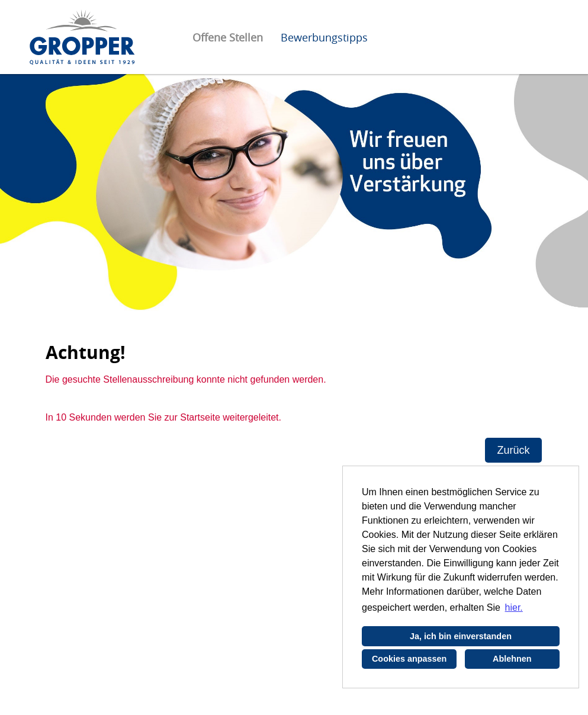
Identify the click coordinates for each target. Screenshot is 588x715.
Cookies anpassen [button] (409, 659)
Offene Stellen (228, 37)
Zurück (513, 450)
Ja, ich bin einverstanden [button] (461, 636)
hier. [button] (514, 607)
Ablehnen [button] (512, 659)
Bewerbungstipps (324, 37)
